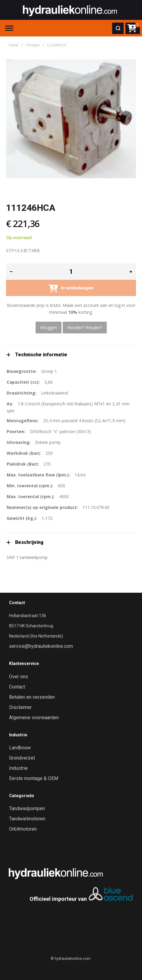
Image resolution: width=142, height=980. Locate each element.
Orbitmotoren (23, 829)
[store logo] (70, 10)
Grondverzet (22, 758)
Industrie (18, 768)
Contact (17, 687)
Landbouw (20, 748)
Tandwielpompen (27, 809)
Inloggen (49, 328)
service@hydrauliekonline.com (41, 646)
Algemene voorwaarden (34, 718)
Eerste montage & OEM (34, 779)
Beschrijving (29, 542)
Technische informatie (41, 355)
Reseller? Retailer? (85, 328)
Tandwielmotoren (27, 819)
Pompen (33, 45)
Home (14, 45)
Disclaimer (20, 707)
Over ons (19, 677)
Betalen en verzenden (32, 697)
